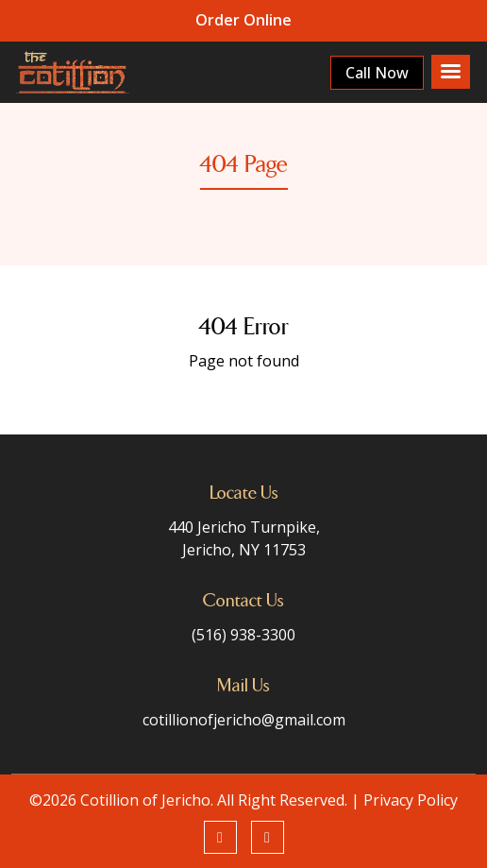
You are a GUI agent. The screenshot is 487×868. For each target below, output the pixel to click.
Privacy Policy (411, 800)
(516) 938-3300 (243, 635)
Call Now (376, 73)
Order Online (243, 20)
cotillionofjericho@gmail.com (244, 720)
